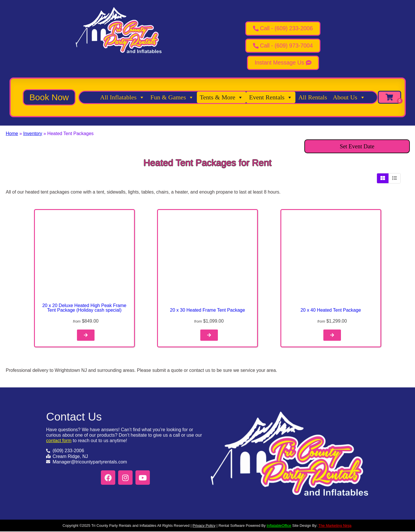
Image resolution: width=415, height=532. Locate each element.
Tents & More (221, 98)
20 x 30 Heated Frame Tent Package (207, 310)
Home (12, 134)
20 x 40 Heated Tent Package (331, 310)
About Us (349, 98)
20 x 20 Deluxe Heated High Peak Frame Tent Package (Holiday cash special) (84, 308)
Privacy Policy (204, 526)
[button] (49, 98)
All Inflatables (122, 98)
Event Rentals (271, 98)
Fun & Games (172, 98)
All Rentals (313, 97)
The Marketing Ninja (335, 526)
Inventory (33, 134)
